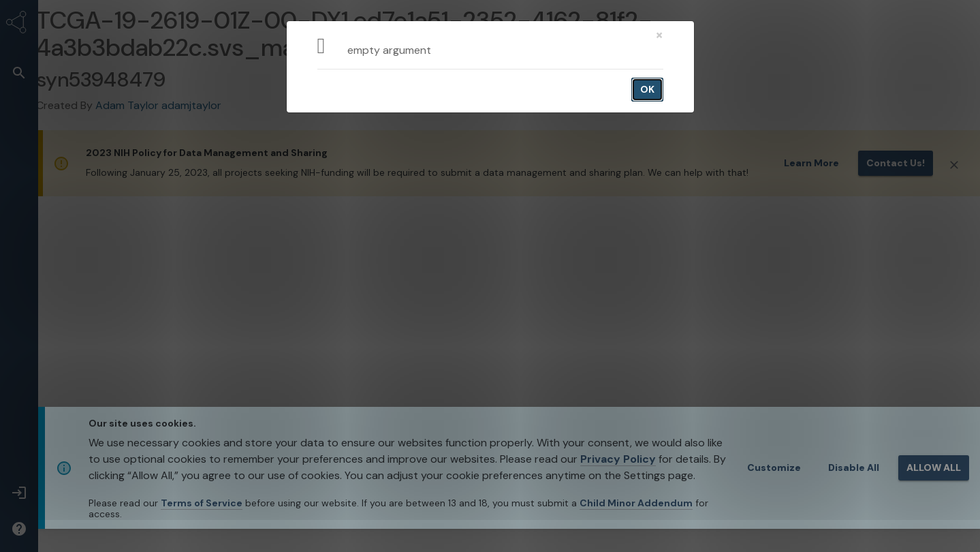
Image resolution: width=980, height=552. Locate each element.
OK (647, 89)
